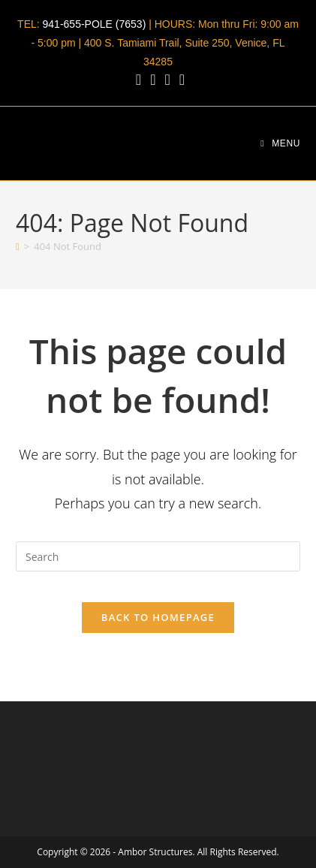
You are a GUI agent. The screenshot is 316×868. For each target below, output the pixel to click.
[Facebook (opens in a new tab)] (138, 80)
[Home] (18, 246)
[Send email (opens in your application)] (180, 80)
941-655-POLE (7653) (95, 24)
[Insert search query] (158, 556)
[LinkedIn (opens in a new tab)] (153, 80)
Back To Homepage (158, 617)
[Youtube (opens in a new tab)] (167, 80)
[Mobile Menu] (280, 143)
